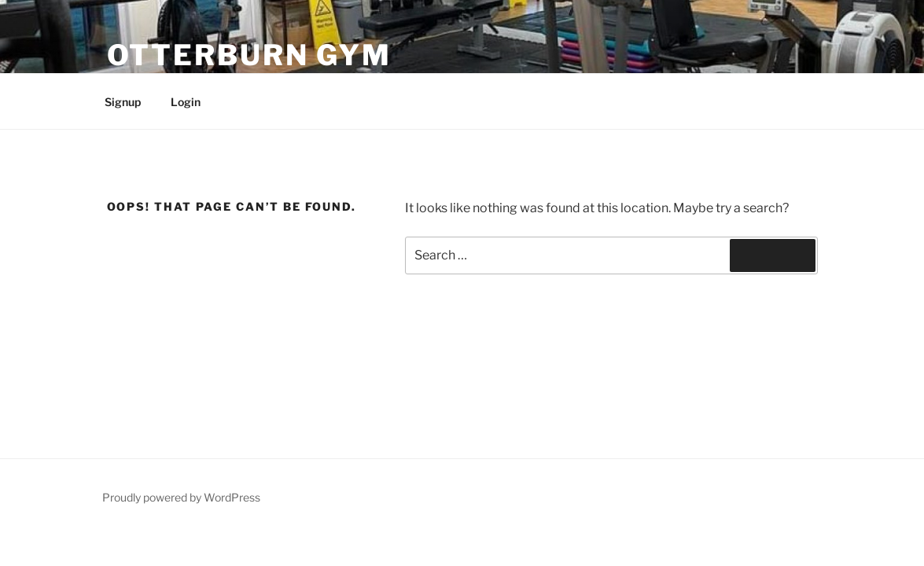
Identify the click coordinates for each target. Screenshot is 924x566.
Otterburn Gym (249, 55)
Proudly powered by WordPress (181, 497)
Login (186, 102)
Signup (123, 102)
